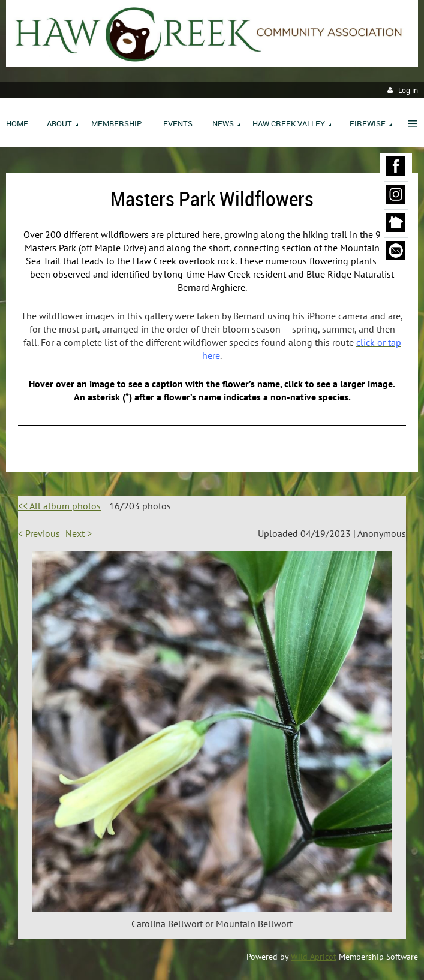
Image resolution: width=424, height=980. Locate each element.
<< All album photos (59, 506)
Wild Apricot (314, 957)
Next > (79, 533)
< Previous (39, 533)
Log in (408, 90)
